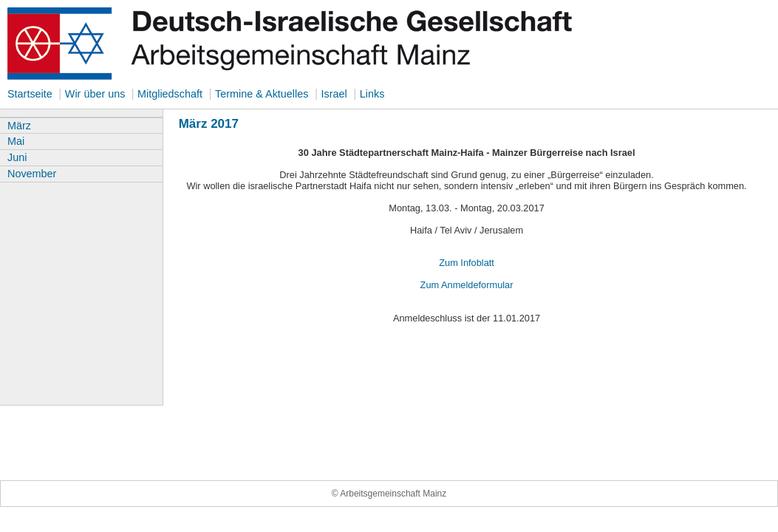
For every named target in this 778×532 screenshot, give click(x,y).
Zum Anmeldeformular (467, 285)
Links (372, 94)
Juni (17, 157)
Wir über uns (97, 94)
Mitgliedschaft (170, 94)
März (19, 126)
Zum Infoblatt (467, 263)
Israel (334, 94)
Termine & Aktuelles (262, 94)
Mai (16, 141)
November (32, 174)
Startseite (30, 94)
